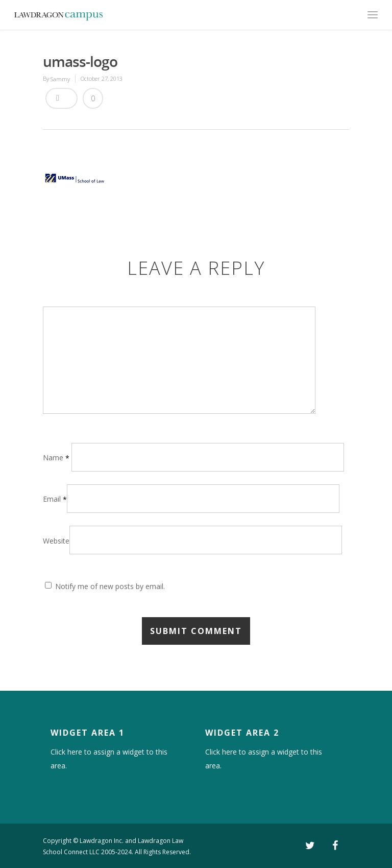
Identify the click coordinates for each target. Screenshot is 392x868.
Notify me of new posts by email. (110, 586)
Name (56, 458)
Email (55, 499)
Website (56, 541)
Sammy (60, 79)
